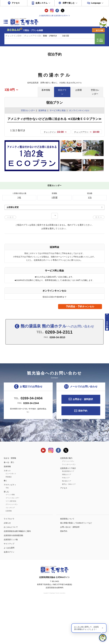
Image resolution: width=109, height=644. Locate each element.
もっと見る (93, 213)
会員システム (42, 3)
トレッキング (10, 551)
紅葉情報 (9, 554)
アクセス (16, 3)
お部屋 (79, 90)
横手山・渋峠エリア (69, 528)
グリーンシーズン (12, 548)
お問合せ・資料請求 (83, 443)
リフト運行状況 (11, 545)
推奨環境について (67, 562)
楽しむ (6, 535)
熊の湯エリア (67, 525)
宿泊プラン (62, 92)
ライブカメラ (9, 562)
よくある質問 (9, 591)
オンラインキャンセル (79, 110)
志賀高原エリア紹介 (68, 512)
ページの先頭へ (107, 324)
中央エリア (66, 521)
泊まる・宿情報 (10, 502)
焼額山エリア (67, 518)
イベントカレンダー (12, 541)
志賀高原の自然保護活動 (13, 579)
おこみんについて (11, 571)
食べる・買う (9, 506)
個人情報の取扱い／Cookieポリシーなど (76, 566)
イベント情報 (10, 538)
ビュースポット (11, 517)
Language (96, 3)
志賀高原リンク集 (11, 583)
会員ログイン (9, 595)
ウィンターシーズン (69, 508)
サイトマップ (9, 587)
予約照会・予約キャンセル (80, 350)
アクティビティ (10, 528)
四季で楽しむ (69, 3)
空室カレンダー (95, 92)
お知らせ (7, 566)
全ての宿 (99, 30)
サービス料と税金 (58, 110)
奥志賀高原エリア (68, 515)
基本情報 (46, 90)
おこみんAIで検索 (100, 40)
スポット (7, 514)
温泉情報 (7, 510)
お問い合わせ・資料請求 (70, 571)
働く (6, 524)
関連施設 (9, 520)
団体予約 (83, 454)
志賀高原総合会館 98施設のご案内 (17, 575)
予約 (7, 531)
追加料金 (42, 110)
